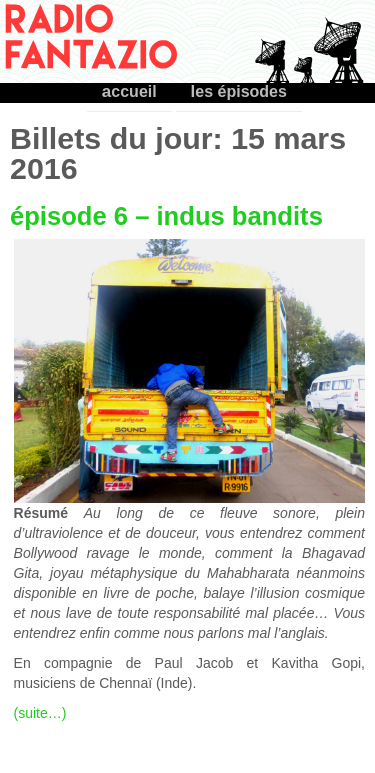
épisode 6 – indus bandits (166, 216)
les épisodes (239, 91)
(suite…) (40, 713)
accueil (129, 91)
